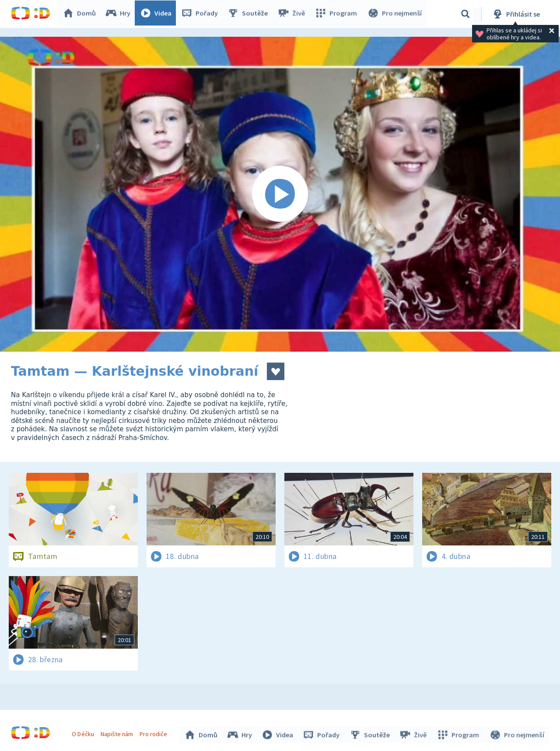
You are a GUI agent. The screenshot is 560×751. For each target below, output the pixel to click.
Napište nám (118, 733)
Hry (120, 14)
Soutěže (250, 14)
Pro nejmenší (395, 14)
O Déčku (84, 733)
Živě (293, 14)
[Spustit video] (280, 194)
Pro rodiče (155, 733)
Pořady (202, 14)
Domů (81, 14)
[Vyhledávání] (465, 14)
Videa (158, 14)
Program (337, 14)
